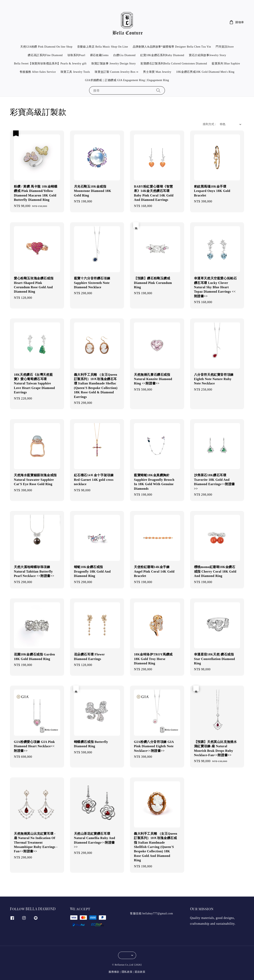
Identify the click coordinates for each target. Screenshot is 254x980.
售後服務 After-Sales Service (38, 72)
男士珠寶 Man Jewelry (157, 72)
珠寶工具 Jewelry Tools (75, 72)
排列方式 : (209, 124)
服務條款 (114, 972)
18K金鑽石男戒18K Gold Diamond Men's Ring (205, 72)
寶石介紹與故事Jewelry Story (207, 55)
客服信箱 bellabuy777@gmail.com (152, 913)
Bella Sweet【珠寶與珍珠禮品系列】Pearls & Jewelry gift (50, 64)
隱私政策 (127, 972)
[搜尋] (158, 90)
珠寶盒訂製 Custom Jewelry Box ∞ (116, 72)
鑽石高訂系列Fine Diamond (45, 55)
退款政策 (140, 972)
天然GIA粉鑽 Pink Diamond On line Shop (46, 47)
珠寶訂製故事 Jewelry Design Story (114, 64)
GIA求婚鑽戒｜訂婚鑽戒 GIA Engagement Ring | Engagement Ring (127, 80)
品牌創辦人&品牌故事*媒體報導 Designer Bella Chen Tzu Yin (172, 47)
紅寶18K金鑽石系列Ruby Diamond (162, 55)
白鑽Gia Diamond (124, 55)
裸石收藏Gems (99, 55)
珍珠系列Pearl (76, 55)
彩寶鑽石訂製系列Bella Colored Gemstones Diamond (174, 64)
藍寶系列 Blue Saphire (226, 64)
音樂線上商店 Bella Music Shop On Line (103, 47)
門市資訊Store (225, 47)
